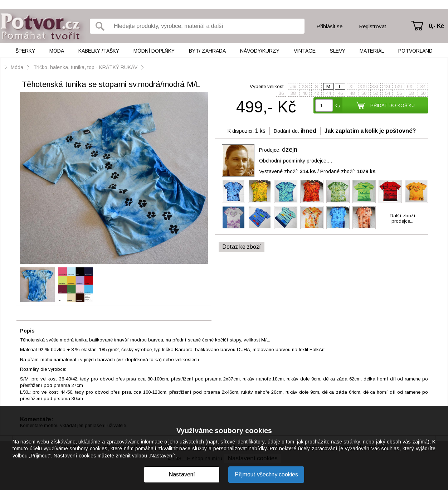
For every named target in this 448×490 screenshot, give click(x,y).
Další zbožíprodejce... (403, 218)
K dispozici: (241, 131)
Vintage (305, 51)
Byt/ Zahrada (207, 51)
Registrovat (372, 26)
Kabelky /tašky (99, 51)
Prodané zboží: (348, 171)
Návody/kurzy (260, 51)
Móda (57, 51)
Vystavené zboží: (288, 171)
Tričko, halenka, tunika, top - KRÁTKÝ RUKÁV (85, 67)
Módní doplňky (154, 51)
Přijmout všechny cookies (266, 474)
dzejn (290, 150)
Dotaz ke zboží (242, 247)
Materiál (372, 51)
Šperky (25, 51)
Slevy (338, 51)
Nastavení (182, 474)
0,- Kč (436, 26)
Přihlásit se (329, 26)
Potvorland (415, 51)
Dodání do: (286, 131)
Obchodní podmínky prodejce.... (296, 161)
